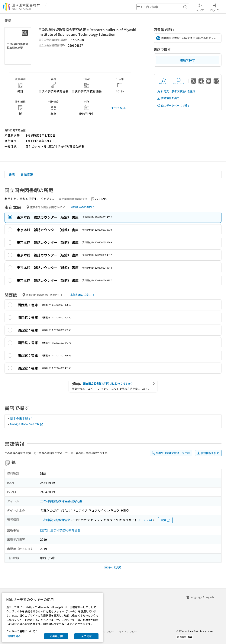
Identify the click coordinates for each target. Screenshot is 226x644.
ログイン (215, 7)
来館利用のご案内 (83, 207)
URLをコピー (179, 81)
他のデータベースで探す (173, 105)
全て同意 (86, 636)
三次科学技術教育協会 (55, 520)
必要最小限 (56, 636)
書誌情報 (27, 174)
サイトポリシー (128, 632)
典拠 (165, 520)
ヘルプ (200, 7)
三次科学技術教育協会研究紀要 (61, 501)
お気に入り (164, 81)
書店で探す (188, 60)
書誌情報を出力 (168, 98)
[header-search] (163, 7)
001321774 (144, 520)
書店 (12, 174)
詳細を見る (14, 636)
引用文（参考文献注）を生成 (176, 91)
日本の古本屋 (21, 418)
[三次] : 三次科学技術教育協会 (60, 530)
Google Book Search (27, 424)
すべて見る (118, 108)
